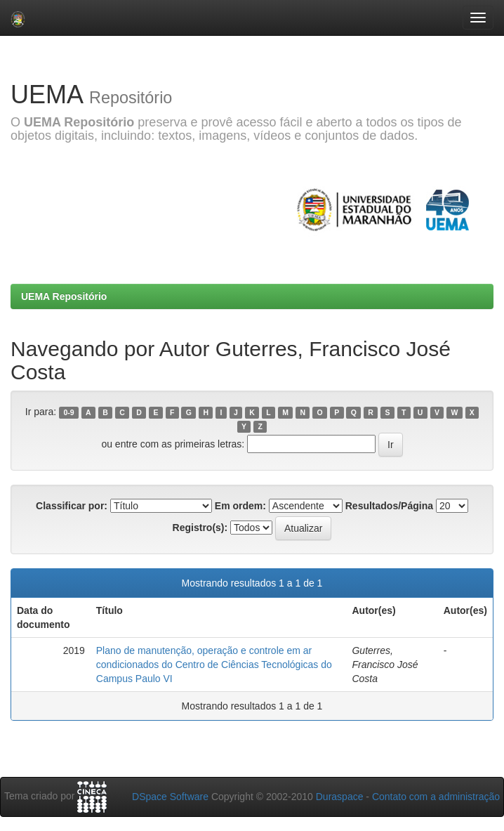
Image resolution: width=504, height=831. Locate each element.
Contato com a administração (436, 797)
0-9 (68, 412)
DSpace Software (170, 797)
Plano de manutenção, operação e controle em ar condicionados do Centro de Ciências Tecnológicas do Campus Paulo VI (214, 665)
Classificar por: (72, 506)
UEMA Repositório (64, 296)
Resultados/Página (389, 506)
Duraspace (340, 797)
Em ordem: (240, 506)
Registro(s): (200, 528)
